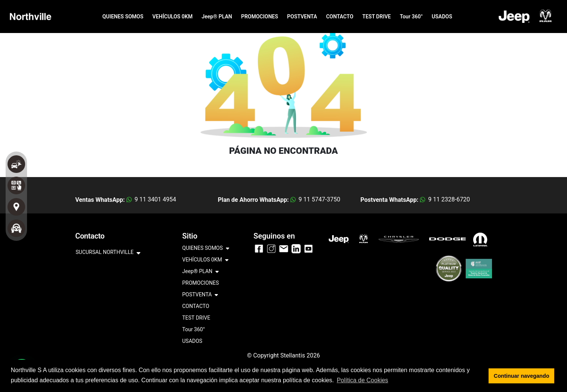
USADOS (442, 17)
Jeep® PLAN (217, 17)
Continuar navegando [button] (522, 376)
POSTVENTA (302, 17)
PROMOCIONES (259, 17)
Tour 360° (411, 17)
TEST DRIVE (377, 17)
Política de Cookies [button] (362, 380)
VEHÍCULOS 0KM (172, 17)
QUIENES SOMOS (123, 17)
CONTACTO (340, 17)
